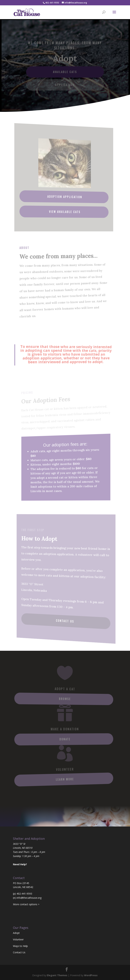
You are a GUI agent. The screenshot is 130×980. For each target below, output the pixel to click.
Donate (65, 739)
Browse (65, 699)
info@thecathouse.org (29, 898)
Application (65, 85)
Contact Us (65, 621)
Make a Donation (65, 729)
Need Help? (20, 864)
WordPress (91, 975)
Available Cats (65, 72)
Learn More (65, 779)
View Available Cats (65, 212)
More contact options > (26, 904)
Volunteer (65, 769)
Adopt (16, 933)
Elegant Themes (57, 975)
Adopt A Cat (65, 689)
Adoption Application (65, 197)
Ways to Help (20, 946)
